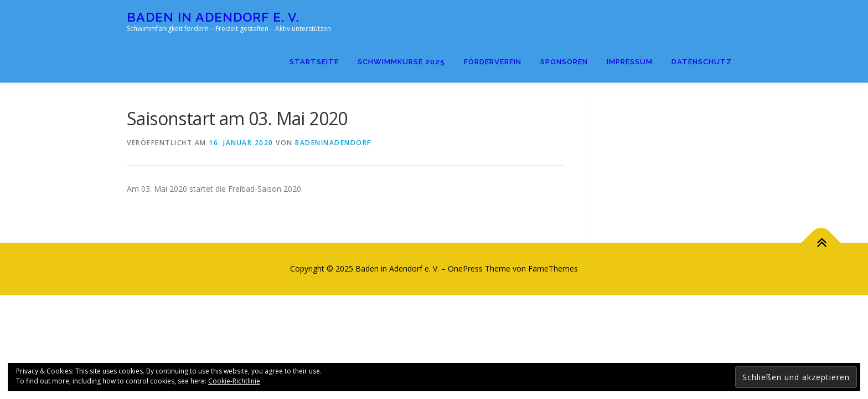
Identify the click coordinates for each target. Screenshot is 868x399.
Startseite (314, 62)
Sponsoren (564, 62)
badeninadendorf (333, 143)
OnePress (465, 268)
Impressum (630, 62)
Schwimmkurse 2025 (401, 62)
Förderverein (493, 62)
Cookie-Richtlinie (234, 381)
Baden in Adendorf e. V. (213, 17)
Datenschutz (702, 62)
